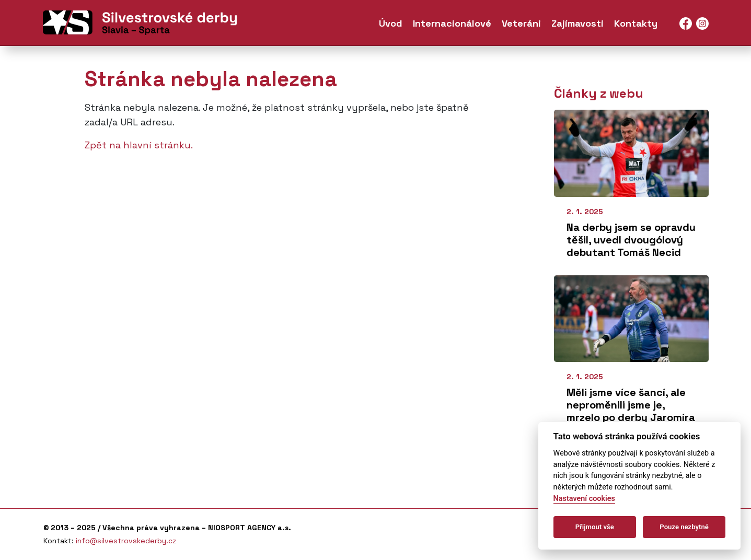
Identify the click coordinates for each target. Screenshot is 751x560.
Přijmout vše (595, 527)
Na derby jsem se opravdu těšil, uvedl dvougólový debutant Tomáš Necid (631, 240)
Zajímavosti (577, 25)
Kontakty (636, 25)
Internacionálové (452, 25)
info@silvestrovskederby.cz (126, 541)
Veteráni (521, 25)
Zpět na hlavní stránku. (139, 145)
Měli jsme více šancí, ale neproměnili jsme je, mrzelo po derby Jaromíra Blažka (631, 411)
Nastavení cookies (584, 499)
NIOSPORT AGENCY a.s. (250, 528)
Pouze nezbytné (684, 527)
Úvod (391, 25)
